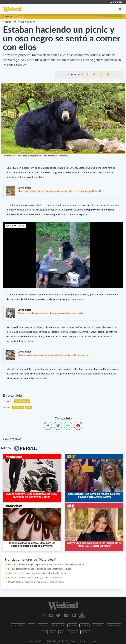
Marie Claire (58, 625)
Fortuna (72, 625)
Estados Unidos (22, 401)
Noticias (43, 625)
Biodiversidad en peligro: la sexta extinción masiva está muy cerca (53, 355)
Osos (29, 408)
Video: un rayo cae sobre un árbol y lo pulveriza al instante (35, 578)
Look (44, 632)
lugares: (8, 401)
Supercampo (114, 625)
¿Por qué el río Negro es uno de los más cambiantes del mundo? (38, 573)
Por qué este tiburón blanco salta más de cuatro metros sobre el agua (40, 569)
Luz (53, 632)
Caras (32, 625)
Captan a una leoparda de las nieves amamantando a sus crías (50, 313)
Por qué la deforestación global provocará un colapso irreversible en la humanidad (46, 564)
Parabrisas (98, 625)
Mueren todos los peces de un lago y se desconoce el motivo (36, 582)
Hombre (84, 625)
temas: (7, 408)
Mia (61, 632)
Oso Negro (18, 408)
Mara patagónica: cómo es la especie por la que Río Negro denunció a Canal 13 (60, 191)
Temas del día (14, 17)
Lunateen (72, 632)
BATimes (86, 632)
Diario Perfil (18, 625)
